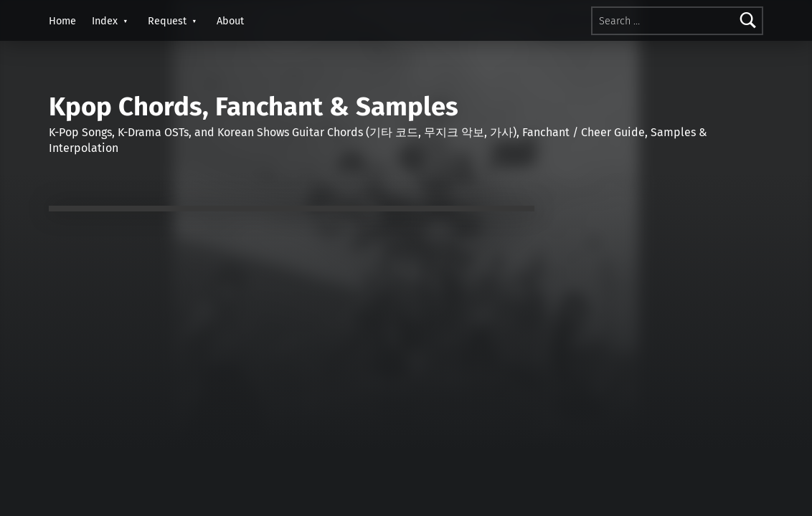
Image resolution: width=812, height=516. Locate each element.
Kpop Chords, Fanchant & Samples (254, 107)
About (230, 21)
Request (167, 21)
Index (105, 21)
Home (62, 21)
